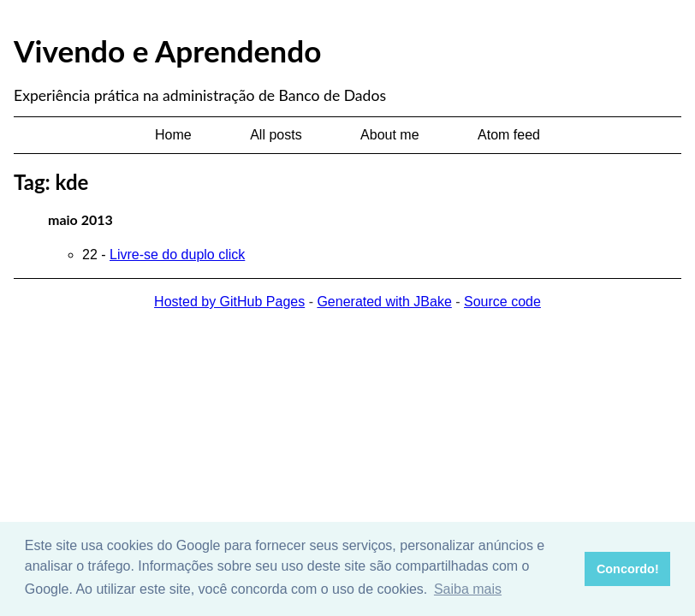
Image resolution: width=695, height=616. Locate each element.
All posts (276, 135)
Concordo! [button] (628, 569)
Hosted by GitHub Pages (229, 302)
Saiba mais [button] (468, 589)
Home (173, 135)
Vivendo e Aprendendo (167, 50)
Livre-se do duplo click (177, 255)
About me (389, 135)
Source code (502, 302)
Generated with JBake (384, 302)
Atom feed (509, 135)
